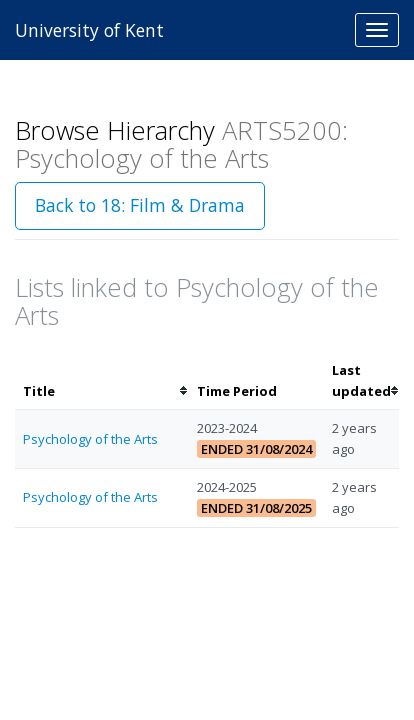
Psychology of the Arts (90, 439)
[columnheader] (102, 381)
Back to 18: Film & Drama (140, 205)
